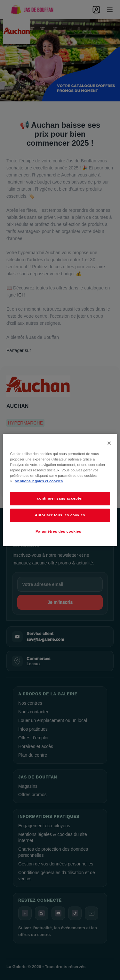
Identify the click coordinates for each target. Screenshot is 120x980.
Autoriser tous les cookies (60, 515)
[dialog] (60, 490)
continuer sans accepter (60, 498)
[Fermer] (109, 443)
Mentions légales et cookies (39, 481)
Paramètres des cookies (58, 531)
